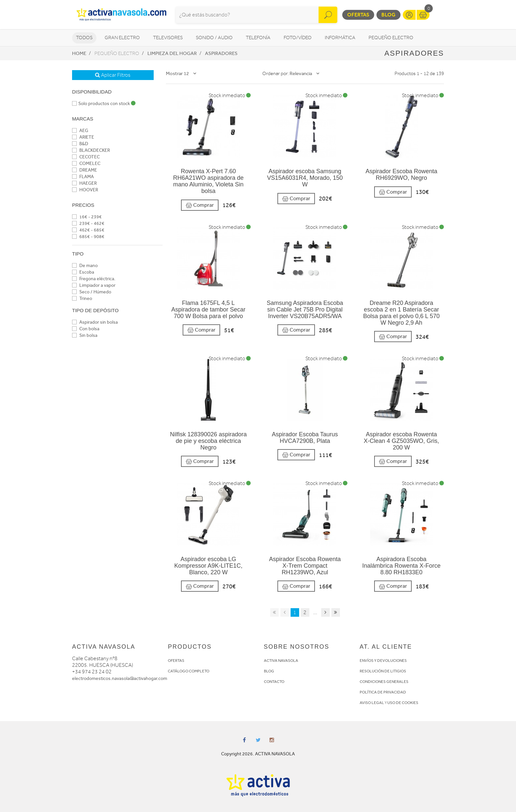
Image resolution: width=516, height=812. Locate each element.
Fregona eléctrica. (94, 279)
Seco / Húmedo (92, 292)
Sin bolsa (85, 335)
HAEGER (84, 183)
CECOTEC (86, 157)
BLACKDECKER (91, 150)
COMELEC (86, 163)
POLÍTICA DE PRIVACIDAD (383, 692)
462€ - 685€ (88, 230)
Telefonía (258, 38)
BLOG (269, 671)
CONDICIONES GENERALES (384, 682)
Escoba (83, 272)
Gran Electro (122, 38)
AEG (80, 131)
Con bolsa (86, 329)
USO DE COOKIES (403, 703)
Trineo (82, 298)
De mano (85, 266)
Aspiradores (221, 53)
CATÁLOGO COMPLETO (189, 671)
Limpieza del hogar (172, 53)
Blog (388, 15)
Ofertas (358, 15)
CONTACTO (274, 682)
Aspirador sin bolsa (95, 322)
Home (79, 53)
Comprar (200, 205)
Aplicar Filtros (113, 75)
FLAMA (83, 177)
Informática (340, 38)
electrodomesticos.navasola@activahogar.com (120, 678)
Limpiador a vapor (94, 285)
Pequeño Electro (391, 38)
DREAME (85, 170)
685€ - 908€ (88, 237)
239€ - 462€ (88, 223)
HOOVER (85, 190)
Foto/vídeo (298, 38)
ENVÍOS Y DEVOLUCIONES (383, 661)
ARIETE (83, 137)
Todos (84, 38)
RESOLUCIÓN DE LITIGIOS (383, 671)
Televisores (168, 38)
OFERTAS (176, 661)
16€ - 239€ (87, 217)
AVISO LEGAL (372, 703)
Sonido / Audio (214, 38)
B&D (80, 144)
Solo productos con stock (104, 104)
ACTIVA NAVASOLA (281, 661)
